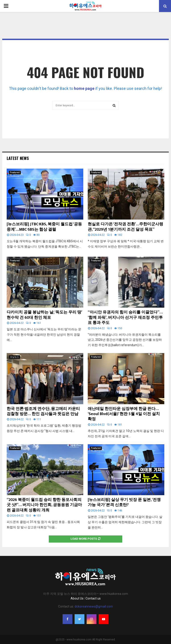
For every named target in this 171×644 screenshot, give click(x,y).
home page (84, 88)
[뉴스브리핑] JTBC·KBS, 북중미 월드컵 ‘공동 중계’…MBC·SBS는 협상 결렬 (44, 227)
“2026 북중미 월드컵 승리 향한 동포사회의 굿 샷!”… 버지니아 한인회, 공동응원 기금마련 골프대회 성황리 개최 (44, 505)
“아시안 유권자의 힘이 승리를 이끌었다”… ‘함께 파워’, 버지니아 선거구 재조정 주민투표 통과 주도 (125, 318)
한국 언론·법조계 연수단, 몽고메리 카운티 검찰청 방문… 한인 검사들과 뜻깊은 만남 (43, 411)
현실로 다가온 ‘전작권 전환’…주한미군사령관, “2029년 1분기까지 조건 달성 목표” (125, 227)
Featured (15, 173)
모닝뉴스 (14, 357)
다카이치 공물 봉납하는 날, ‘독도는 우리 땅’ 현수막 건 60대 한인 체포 (44, 315)
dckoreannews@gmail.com (94, 606)
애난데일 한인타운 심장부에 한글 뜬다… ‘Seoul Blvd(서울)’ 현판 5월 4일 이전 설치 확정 (124, 414)
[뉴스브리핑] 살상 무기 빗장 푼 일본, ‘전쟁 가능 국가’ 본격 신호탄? (124, 502)
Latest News (18, 158)
